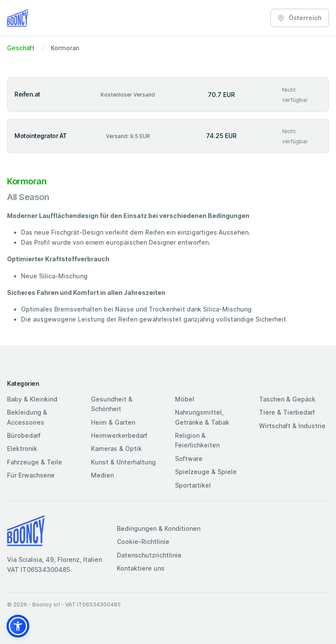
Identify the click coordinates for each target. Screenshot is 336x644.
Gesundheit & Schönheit (112, 404)
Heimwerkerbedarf (119, 435)
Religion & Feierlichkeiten (197, 440)
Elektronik (22, 448)
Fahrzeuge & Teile (35, 462)
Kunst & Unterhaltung (123, 462)
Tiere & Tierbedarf (287, 412)
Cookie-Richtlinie (143, 542)
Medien (102, 475)
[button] (18, 626)
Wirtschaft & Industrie (292, 426)
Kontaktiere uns (141, 568)
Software (189, 459)
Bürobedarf (24, 435)
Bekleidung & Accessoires (27, 417)
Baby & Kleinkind (32, 399)
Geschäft (21, 48)
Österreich (300, 18)
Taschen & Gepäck (287, 399)
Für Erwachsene (31, 475)
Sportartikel (193, 485)
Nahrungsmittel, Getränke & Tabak (202, 417)
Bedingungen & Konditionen (159, 528)
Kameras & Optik (116, 448)
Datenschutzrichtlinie (149, 555)
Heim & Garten (113, 422)
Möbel (185, 399)
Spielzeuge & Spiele (206, 472)
